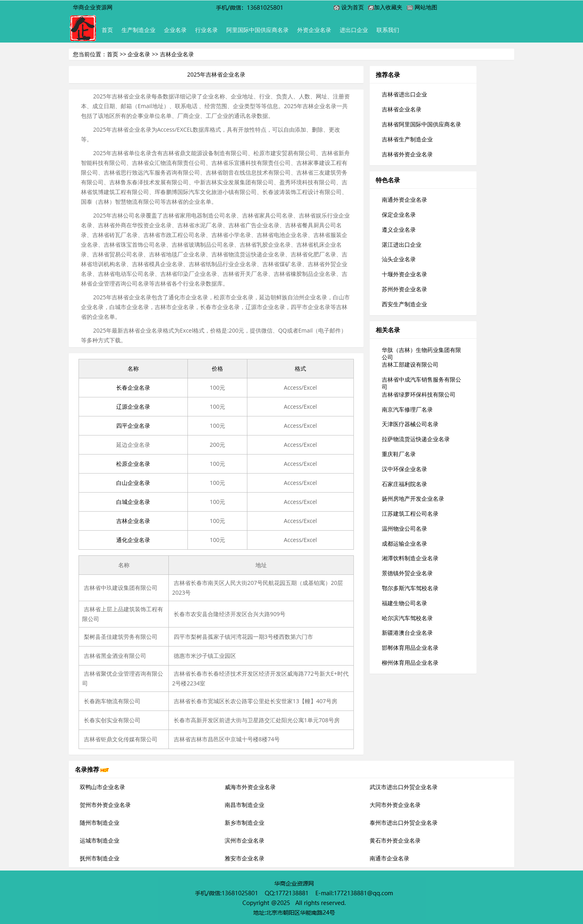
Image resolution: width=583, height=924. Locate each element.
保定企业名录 (399, 214)
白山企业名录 (133, 483)
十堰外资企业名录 (404, 274)
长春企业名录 (133, 387)
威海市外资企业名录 (250, 787)
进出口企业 (377, 30)
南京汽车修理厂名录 (407, 409)
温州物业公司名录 (404, 528)
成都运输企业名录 (404, 543)
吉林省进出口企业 (404, 94)
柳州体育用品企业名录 (410, 663)
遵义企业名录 (399, 229)
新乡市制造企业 (245, 823)
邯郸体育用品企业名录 (410, 648)
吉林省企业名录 (402, 109)
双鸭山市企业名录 (102, 787)
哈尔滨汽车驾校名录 (407, 618)
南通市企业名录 (389, 858)
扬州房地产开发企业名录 (413, 498)
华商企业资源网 (93, 7)
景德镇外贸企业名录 (407, 573)
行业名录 (219, 30)
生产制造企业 (144, 30)
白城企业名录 (133, 502)
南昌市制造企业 (245, 805)
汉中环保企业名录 (404, 469)
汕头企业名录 (399, 259)
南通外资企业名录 (404, 200)
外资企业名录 (334, 30)
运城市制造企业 (100, 840)
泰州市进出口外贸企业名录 (404, 823)
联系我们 (415, 30)
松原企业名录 (133, 464)
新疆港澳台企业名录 (407, 633)
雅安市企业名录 (245, 858)
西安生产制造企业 (404, 304)
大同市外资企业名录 (395, 805)
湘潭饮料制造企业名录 (410, 558)
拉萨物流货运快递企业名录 (416, 439)
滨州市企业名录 (245, 840)
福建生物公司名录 (404, 603)
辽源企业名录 (133, 407)
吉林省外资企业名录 (407, 154)
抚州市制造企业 (100, 858)
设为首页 (353, 7)
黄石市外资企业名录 (395, 840)
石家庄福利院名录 (404, 484)
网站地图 (426, 7)
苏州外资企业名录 (404, 289)
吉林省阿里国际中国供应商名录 (421, 124)
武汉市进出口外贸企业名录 (404, 787)
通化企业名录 (133, 540)
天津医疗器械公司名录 (410, 424)
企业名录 (184, 30)
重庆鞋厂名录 (399, 454)
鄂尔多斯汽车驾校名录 (410, 588)
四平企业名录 (133, 426)
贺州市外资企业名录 (105, 805)
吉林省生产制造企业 (407, 139)
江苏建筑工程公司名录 (410, 513)
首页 (109, 30)
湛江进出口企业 (402, 244)
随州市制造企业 (100, 823)
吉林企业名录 (133, 521)
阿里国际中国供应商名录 (274, 30)
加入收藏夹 (388, 7)
